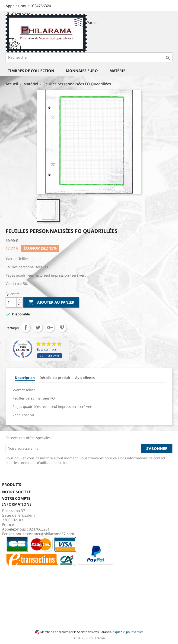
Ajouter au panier (51, 302)
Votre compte (16, 498)
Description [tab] (25, 378)
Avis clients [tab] (85, 378)
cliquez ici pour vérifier (127, 632)
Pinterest (62, 327)
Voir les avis (50, 356)
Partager (26, 327)
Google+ (50, 327)
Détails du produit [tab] (55, 378)
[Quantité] (11, 302)
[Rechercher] (89, 57)
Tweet (38, 327)
